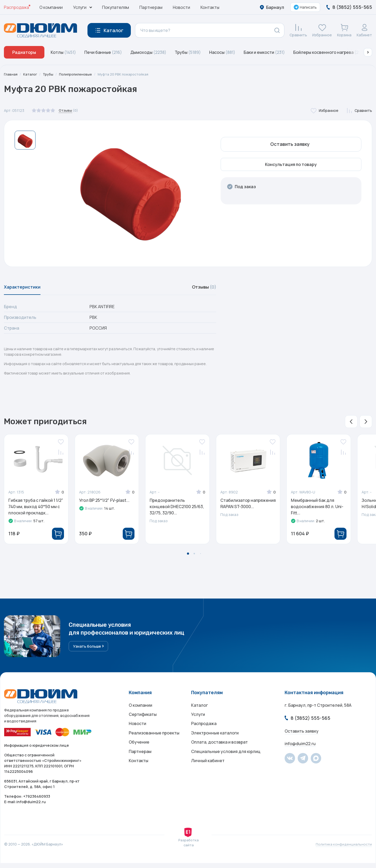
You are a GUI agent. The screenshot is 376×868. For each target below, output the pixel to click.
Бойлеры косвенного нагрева (329, 52)
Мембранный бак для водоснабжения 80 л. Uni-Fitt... (317, 509)
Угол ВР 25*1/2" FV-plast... (104, 503)
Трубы (188, 52)
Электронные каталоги (215, 742)
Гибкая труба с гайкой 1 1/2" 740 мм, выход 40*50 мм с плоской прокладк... (36, 509)
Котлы (63, 52)
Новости (181, 7)
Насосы (222, 52)
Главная (11, 74)
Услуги (198, 721)
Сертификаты (143, 721)
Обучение (139, 752)
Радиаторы (24, 52)
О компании (51, 7)
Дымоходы (148, 52)
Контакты (210, 7)
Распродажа (16, 7)
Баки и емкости (264, 52)
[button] (368, 52)
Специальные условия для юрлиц (226, 763)
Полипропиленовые (79, 74)
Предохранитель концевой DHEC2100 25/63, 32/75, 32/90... (177, 509)
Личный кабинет (208, 773)
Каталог (31, 74)
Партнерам (151, 7)
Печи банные (103, 52)
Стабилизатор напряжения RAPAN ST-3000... (248, 506)
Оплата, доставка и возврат (219, 752)
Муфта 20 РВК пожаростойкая (130, 74)
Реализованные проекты (154, 742)
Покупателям (116, 7)
